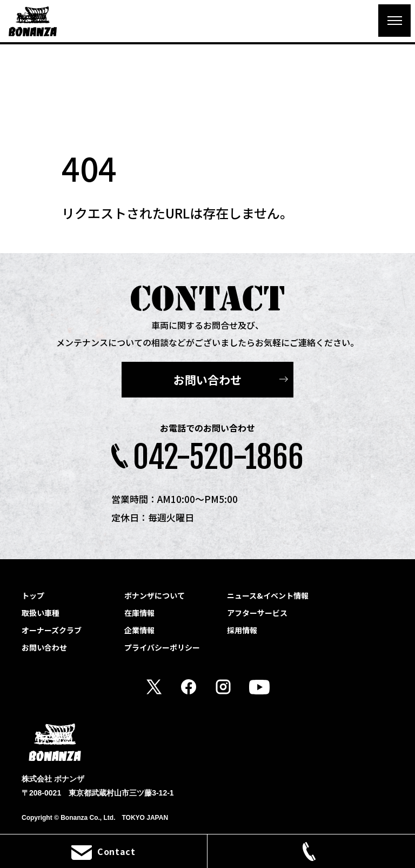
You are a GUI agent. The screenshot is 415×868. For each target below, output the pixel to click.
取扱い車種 (41, 613)
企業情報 (139, 630)
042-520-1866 (218, 457)
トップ (33, 595)
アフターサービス (257, 613)
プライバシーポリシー (162, 647)
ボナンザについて (155, 595)
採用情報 (242, 630)
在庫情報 (139, 613)
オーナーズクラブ (52, 630)
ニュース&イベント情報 (268, 595)
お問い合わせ (207, 380)
